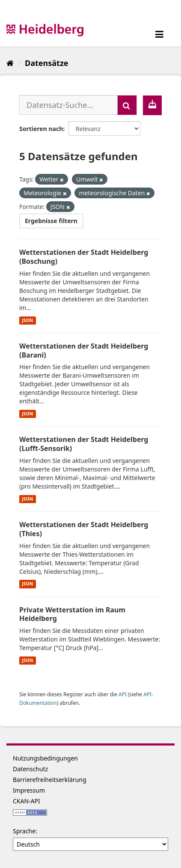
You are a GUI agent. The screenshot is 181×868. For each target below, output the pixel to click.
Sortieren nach (41, 129)
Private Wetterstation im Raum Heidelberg (72, 614)
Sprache (24, 831)
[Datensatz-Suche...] (68, 105)
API (123, 694)
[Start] (10, 63)
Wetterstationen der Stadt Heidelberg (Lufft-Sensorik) (84, 444)
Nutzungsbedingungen (45, 758)
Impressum (29, 790)
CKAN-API (27, 801)
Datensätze (46, 63)
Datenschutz (30, 769)
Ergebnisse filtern (51, 221)
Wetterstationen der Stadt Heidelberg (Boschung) (84, 257)
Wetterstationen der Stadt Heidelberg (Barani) (84, 350)
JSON (27, 320)
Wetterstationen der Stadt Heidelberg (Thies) (84, 529)
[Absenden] (127, 105)
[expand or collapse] (159, 34)
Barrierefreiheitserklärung (50, 780)
